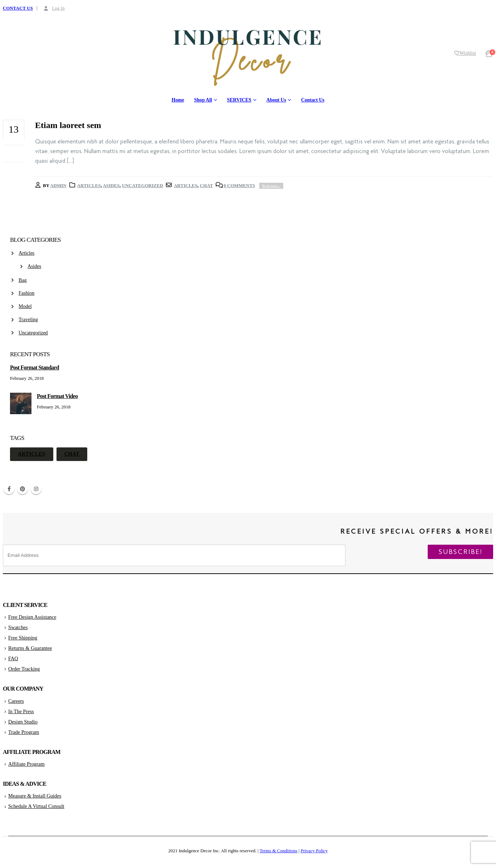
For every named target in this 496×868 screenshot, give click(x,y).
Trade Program (24, 732)
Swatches (18, 627)
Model (25, 306)
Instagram (36, 489)
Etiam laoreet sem (68, 125)
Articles (89, 185)
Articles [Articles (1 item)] (32, 454)
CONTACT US (18, 8)
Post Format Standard (35, 367)
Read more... (271, 186)
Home (178, 100)
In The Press (21, 711)
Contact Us (313, 100)
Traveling (28, 320)
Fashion (26, 293)
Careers (16, 701)
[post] (22, 414)
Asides (111, 185)
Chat (207, 185)
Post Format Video (57, 396)
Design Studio (23, 722)
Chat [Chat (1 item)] (72, 454)
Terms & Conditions (279, 851)
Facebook (9, 489)
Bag (23, 280)
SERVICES (239, 100)
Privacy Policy (314, 851)
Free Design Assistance (32, 617)
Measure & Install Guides (35, 796)
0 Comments (239, 185)
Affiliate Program (26, 764)
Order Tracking (24, 669)
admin (58, 185)
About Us (276, 100)
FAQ (13, 658)
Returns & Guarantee (30, 648)
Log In (54, 8)
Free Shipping (23, 638)
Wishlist (465, 53)
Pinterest (23, 489)
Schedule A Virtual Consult (36, 806)
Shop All (203, 100)
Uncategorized (143, 185)
